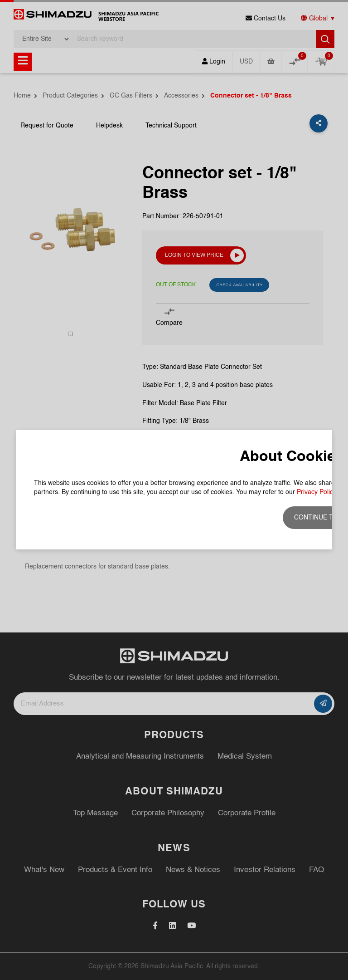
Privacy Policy (317, 492)
